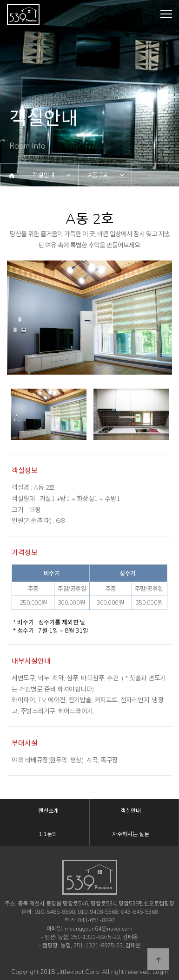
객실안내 (44, 175)
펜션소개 (48, 811)
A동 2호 (98, 175)
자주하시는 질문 (131, 834)
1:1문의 (48, 834)
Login (160, 972)
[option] (89, 318)
